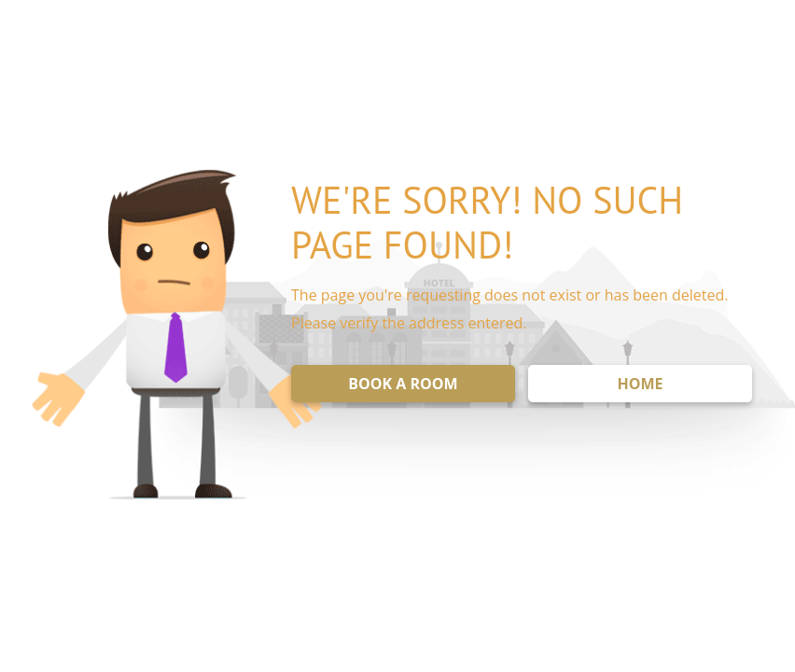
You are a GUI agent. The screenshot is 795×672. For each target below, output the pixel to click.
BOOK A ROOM (403, 384)
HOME (640, 384)
